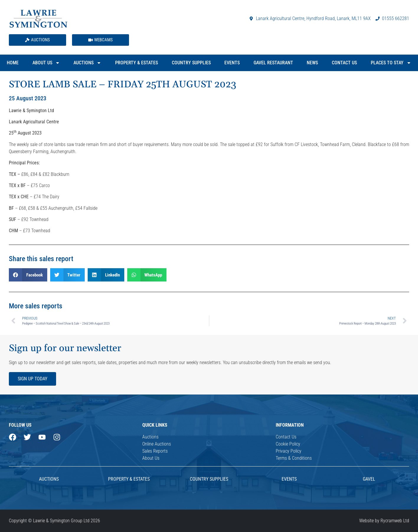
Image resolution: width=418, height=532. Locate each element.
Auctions (87, 63)
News (312, 63)
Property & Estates (137, 63)
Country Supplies (191, 63)
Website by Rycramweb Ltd (384, 521)
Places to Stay (391, 63)
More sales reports (36, 306)
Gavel (369, 479)
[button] (28, 275)
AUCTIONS (49, 479)
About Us (46, 63)
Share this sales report (41, 259)
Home (13, 63)
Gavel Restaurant (273, 63)
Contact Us (344, 63)
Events (232, 63)
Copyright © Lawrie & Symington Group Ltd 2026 (54, 521)
